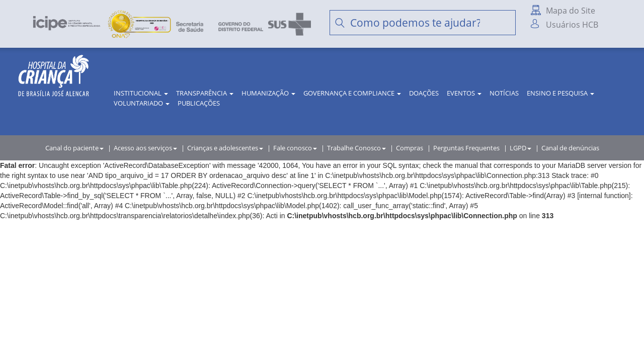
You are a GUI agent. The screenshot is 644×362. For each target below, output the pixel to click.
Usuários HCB (572, 25)
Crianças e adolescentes (225, 148)
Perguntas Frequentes (466, 148)
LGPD (520, 148)
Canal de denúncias (570, 148)
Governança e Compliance (352, 93)
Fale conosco (295, 148)
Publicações (199, 103)
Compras (410, 148)
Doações (424, 93)
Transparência (205, 93)
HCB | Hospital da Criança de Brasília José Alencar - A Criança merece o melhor (54, 85)
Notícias (504, 93)
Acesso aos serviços (145, 148)
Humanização (268, 93)
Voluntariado (142, 103)
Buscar (503, 23)
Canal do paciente (74, 148)
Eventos (464, 93)
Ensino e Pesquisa (560, 93)
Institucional (141, 93)
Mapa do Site (571, 11)
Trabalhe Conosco (356, 148)
